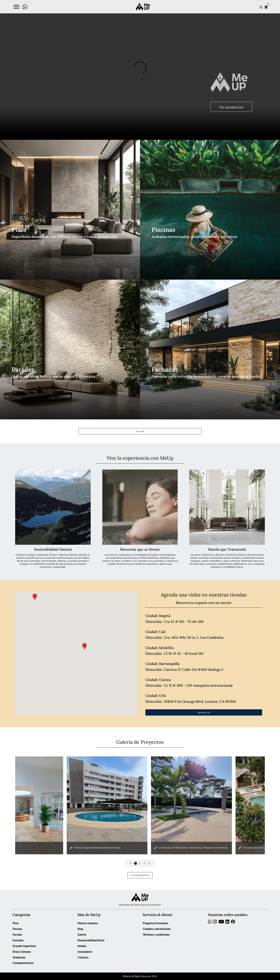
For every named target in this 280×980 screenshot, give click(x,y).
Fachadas (18, 940)
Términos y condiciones (156, 935)
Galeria (82, 935)
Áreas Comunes (22, 952)
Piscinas (17, 929)
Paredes (17, 935)
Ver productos (231, 107)
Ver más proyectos (140, 875)
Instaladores (85, 952)
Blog (80, 929)
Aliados (82, 946)
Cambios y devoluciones (157, 929)
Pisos (16, 923)
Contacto (83, 957)
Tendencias (19, 957)
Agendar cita (204, 712)
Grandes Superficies (24, 946)
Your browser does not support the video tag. (140, 70)
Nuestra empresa (88, 923)
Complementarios (23, 963)
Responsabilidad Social (91, 940)
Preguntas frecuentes (155, 923)
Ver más (140, 431)
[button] (131, 863)
